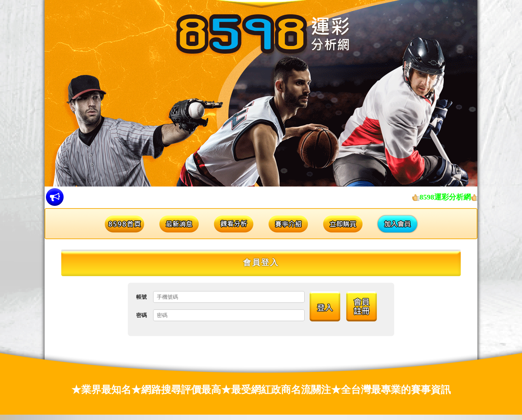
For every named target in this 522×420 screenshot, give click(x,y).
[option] (261, 93)
